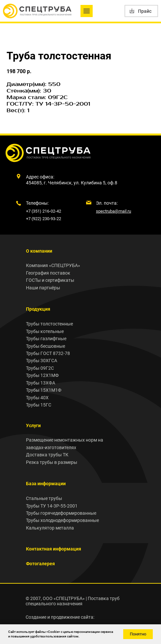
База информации (46, 484)
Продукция (38, 309)
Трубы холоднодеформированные (62, 520)
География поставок (48, 273)
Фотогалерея (40, 564)
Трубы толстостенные (49, 324)
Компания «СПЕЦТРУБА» (53, 265)
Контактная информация (54, 549)
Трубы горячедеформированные (61, 513)
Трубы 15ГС (39, 405)
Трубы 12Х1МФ (42, 375)
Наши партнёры (43, 288)
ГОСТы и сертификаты (50, 280)
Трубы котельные (45, 331)
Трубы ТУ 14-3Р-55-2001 (52, 506)
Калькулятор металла (50, 528)
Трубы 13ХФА (41, 383)
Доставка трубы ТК (47, 455)
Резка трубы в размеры (52, 462)
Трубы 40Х (37, 398)
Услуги (33, 426)
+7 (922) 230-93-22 (44, 219)
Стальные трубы (44, 498)
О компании (39, 251)
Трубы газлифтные (46, 339)
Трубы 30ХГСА (42, 361)
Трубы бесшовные (46, 346)
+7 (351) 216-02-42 (44, 211)
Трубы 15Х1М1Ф (44, 390)
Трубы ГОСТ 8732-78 (48, 353)
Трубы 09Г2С (40, 368)
